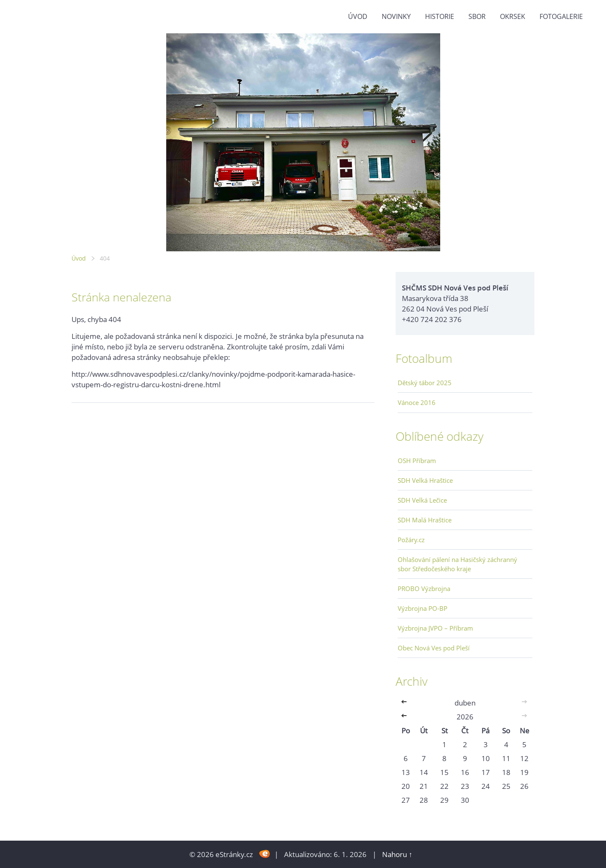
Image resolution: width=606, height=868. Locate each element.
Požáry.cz (411, 540)
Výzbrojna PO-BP (423, 608)
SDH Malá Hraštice (425, 520)
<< (406, 703)
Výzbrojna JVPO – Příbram (435, 628)
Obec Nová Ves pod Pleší (434, 648)
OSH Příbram (417, 461)
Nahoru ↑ (397, 854)
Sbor (477, 16)
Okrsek (513, 16)
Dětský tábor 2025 (425, 383)
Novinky (396, 16)
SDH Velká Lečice (422, 500)
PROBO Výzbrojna (424, 588)
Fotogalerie (561, 16)
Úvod (358, 16)
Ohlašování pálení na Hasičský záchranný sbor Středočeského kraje (457, 564)
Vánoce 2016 (417, 402)
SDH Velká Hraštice (425, 480)
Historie (440, 16)
